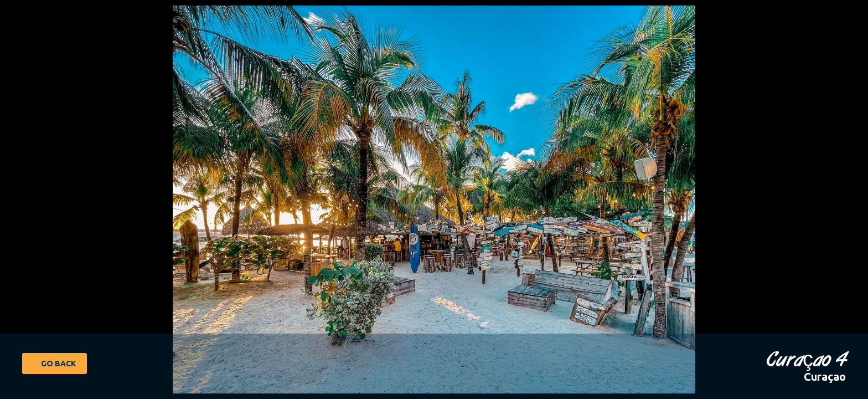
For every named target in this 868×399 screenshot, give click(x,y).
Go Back (58, 364)
